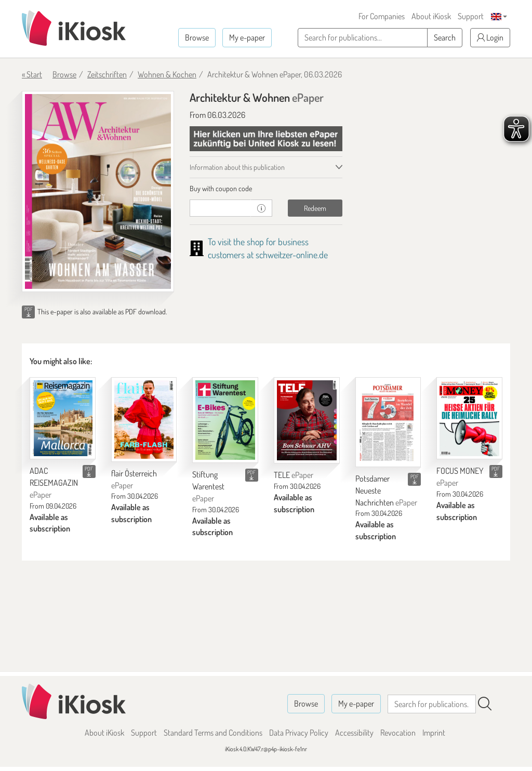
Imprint (434, 733)
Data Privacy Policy (299, 733)
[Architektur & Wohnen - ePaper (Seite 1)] (98, 191)
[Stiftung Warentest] (225, 420)
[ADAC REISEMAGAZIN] (63, 418)
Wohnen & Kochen (167, 74)
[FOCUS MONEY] (469, 418)
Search (445, 37)
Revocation (398, 733)
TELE (294, 475)
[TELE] (307, 420)
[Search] (485, 704)
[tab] (266, 189)
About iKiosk (431, 16)
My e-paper (247, 37)
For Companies (382, 16)
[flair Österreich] (144, 420)
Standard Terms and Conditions (213, 733)
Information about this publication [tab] (237, 167)
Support (471, 16)
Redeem (315, 208)
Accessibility (354, 733)
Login (490, 37)
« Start (32, 74)
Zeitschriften (107, 74)
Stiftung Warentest (208, 486)
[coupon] (220, 208)
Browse (197, 37)
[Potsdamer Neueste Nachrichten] (388, 422)
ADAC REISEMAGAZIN (54, 483)
